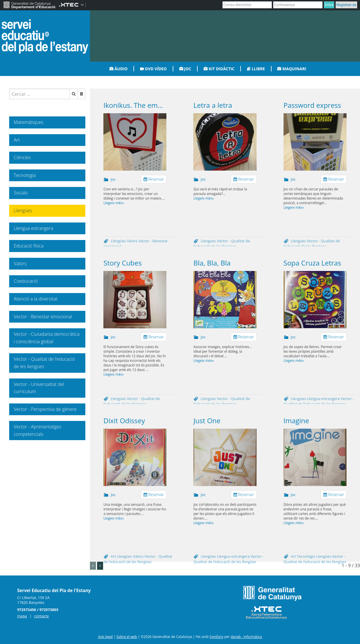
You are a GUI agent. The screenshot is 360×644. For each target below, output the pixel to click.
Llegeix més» (114, 203)
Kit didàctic (219, 69)
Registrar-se (346, 5)
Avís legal (105, 637)
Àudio (118, 69)
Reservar (154, 179)
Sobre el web (127, 637)
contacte (41, 616)
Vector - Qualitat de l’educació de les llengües (222, 244)
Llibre (256, 69)
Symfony (217, 637)
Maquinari (292, 69)
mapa (22, 616)
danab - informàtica (246, 637)
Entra (329, 5)
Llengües (119, 241)
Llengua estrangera (324, 399)
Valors (133, 241)
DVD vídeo (153, 69)
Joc (185, 69)
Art (114, 556)
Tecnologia (306, 556)
